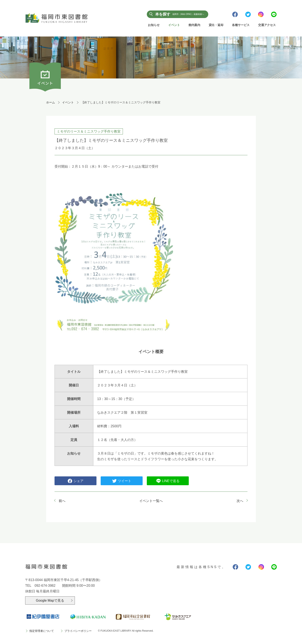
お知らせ (154, 25)
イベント (174, 25)
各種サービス (241, 25)
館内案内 (194, 25)
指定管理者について (42, 631)
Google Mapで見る (50, 600)
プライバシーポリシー (78, 631)
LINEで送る (168, 481)
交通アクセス (267, 25)
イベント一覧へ (151, 501)
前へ (62, 501)
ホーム (51, 103)
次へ (240, 501)
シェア (75, 481)
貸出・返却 (216, 25)
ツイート (122, 481)
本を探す (180, 14)
